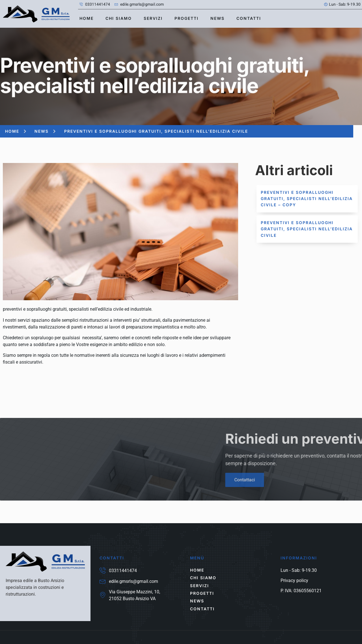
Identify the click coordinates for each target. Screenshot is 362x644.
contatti (249, 18)
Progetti (187, 18)
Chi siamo (119, 18)
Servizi (153, 18)
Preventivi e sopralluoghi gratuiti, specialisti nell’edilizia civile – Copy (307, 199)
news (217, 18)
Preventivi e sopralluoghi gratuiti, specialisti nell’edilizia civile (307, 229)
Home (87, 18)
